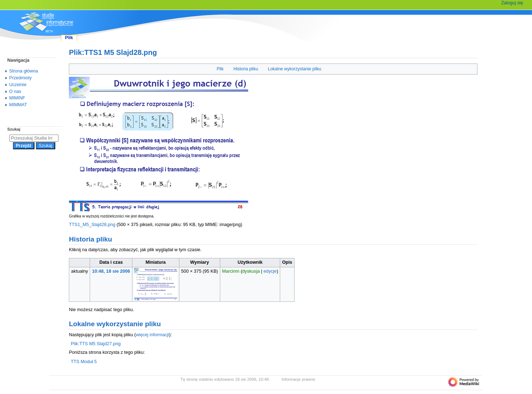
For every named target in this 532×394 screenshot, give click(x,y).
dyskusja (251, 271)
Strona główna (24, 71)
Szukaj (14, 129)
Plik (220, 69)
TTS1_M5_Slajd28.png (92, 225)
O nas (15, 92)
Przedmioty (21, 78)
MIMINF (17, 98)
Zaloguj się (512, 3)
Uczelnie (18, 85)
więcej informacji (152, 335)
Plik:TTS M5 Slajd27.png (96, 344)
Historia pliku (246, 69)
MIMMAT (18, 105)
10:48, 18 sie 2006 (111, 271)
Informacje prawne (298, 379)
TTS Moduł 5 (84, 362)
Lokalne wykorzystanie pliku (295, 69)
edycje (270, 271)
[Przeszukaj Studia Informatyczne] (34, 138)
